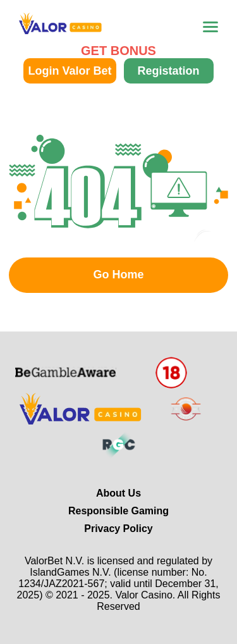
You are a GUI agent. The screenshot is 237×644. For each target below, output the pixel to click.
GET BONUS (118, 51)
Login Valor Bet (70, 71)
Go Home (118, 275)
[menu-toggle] (210, 27)
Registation (168, 71)
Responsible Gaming (118, 511)
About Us (118, 493)
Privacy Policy (118, 529)
